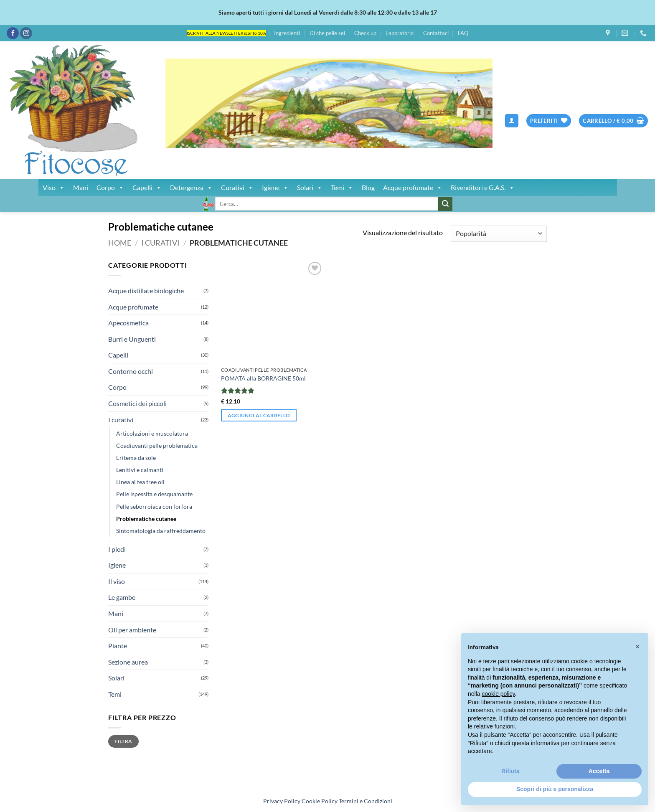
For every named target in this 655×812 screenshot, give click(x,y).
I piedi (117, 549)
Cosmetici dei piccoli (137, 403)
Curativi (237, 188)
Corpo (110, 188)
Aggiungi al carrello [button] (259, 415)
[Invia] (445, 204)
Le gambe (122, 597)
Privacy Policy (282, 801)
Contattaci (436, 33)
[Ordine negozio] (499, 234)
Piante (118, 646)
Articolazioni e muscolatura (152, 433)
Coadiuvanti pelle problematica (157, 445)
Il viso (117, 581)
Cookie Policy (320, 801)
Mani (81, 187)
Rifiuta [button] (510, 771)
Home (120, 243)
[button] (512, 121)
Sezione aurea (128, 662)
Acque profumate (413, 188)
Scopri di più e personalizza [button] (555, 789)
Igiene (275, 188)
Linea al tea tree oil (140, 482)
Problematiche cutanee (146, 519)
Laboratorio (400, 33)
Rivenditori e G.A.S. (483, 188)
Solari (310, 188)
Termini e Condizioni (366, 801)
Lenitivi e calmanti (140, 470)
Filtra (123, 741)
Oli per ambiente (132, 630)
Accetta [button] (599, 771)
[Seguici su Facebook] (13, 33)
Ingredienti (287, 33)
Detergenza (191, 188)
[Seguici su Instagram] (26, 33)
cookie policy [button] (498, 694)
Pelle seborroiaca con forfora (154, 506)
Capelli (147, 188)
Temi (342, 188)
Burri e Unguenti (132, 339)
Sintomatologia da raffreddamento (161, 531)
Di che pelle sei (327, 33)
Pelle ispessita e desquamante (154, 494)
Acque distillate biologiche (146, 291)
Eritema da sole (136, 458)
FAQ (463, 33)
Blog (368, 187)
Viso (54, 188)
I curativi (160, 243)
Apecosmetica (128, 323)
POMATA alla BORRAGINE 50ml (263, 378)
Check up (365, 33)
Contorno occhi (131, 371)
